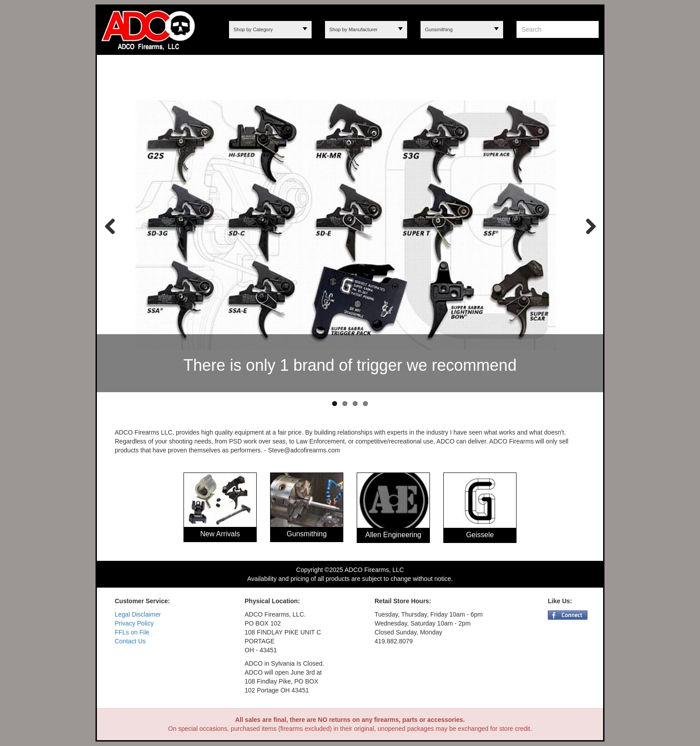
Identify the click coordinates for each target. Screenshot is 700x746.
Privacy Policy (134, 623)
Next (587, 226)
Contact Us (130, 641)
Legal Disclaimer (138, 614)
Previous (110, 226)
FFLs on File (132, 632)
